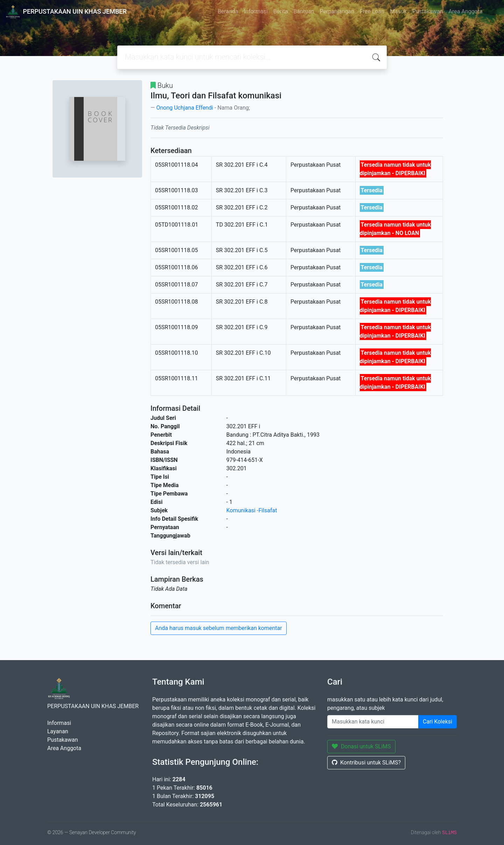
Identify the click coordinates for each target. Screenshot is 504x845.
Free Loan (372, 11)
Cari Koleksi (437, 722)
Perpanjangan (337, 11)
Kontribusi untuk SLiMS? (366, 763)
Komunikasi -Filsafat (252, 510)
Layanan (58, 731)
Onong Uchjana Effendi (184, 108)
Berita (281, 11)
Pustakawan (428, 11)
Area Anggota (466, 11)
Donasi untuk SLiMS (361, 746)
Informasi (256, 11)
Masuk (398, 11)
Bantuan (304, 11)
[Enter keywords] (373, 722)
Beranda (228, 11)
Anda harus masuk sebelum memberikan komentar (219, 628)
